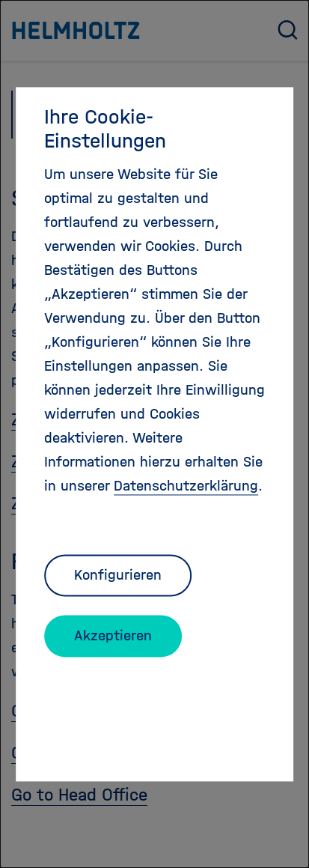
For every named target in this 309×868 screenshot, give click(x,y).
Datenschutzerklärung (186, 486)
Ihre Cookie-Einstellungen (105, 129)
